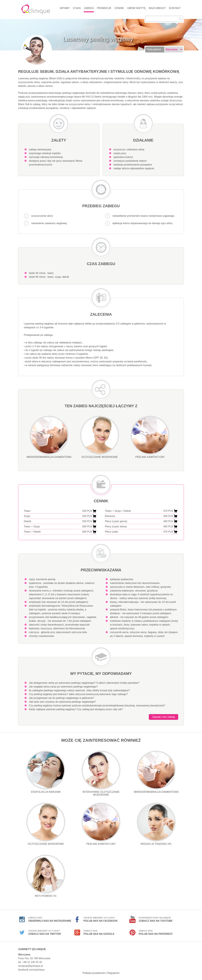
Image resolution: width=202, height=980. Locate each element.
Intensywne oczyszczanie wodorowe (101, 773)
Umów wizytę (136, 8)
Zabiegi (89, 8)
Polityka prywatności (94, 973)
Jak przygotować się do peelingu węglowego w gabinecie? (62, 698)
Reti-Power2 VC (46, 876)
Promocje (104, 8)
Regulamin (113, 973)
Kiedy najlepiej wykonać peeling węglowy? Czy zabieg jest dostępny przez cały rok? (76, 709)
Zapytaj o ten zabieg (163, 717)
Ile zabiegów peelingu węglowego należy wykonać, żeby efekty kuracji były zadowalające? (79, 690)
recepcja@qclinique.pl (31, 966)
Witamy (65, 8)
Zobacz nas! (50, 919)
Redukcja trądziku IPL (156, 824)
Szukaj (180, 19)
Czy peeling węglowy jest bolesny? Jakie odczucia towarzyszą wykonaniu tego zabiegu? (78, 694)
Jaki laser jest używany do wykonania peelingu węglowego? (62, 702)
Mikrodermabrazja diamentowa (49, 437)
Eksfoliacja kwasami (46, 772)
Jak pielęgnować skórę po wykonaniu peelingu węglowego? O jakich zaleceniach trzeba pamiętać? (84, 683)
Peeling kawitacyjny (150, 437)
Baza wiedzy (157, 8)
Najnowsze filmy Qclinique (156, 919)
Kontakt (175, 8)
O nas (77, 8)
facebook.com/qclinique (31, 970)
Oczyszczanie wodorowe (100, 437)
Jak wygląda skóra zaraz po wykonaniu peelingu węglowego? (63, 687)
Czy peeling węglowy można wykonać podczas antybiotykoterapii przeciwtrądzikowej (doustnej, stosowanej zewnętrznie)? (97, 706)
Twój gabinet (154, 49)
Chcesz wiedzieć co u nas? (101, 919)
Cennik (119, 8)
